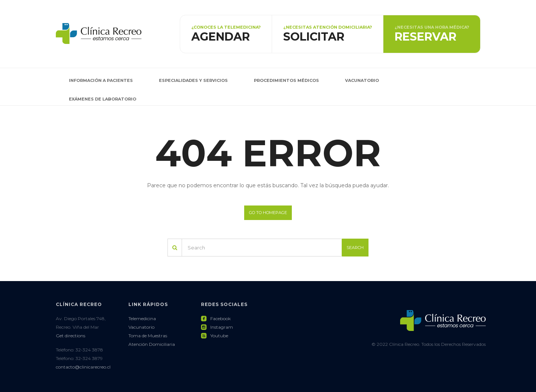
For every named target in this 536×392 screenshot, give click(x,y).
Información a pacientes (101, 80)
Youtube (215, 336)
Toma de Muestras (148, 336)
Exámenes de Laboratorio (103, 99)
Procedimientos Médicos (286, 80)
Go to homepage (268, 213)
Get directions (71, 336)
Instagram (217, 327)
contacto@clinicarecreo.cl (83, 367)
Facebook (216, 318)
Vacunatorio (362, 80)
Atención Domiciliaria (152, 344)
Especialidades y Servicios (193, 80)
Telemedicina (142, 318)
